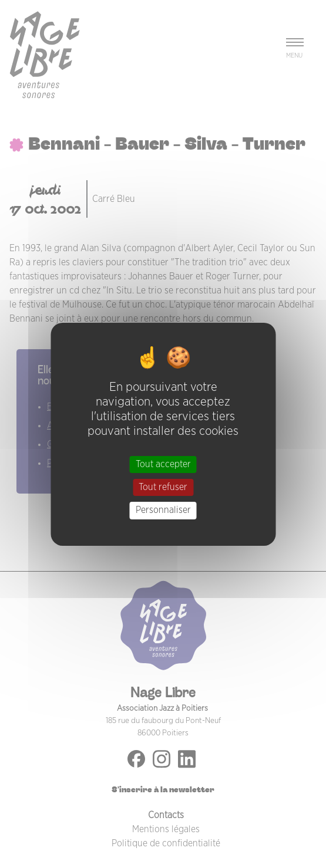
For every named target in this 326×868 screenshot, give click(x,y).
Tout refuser (163, 487)
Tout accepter (163, 464)
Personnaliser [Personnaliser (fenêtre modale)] (163, 510)
